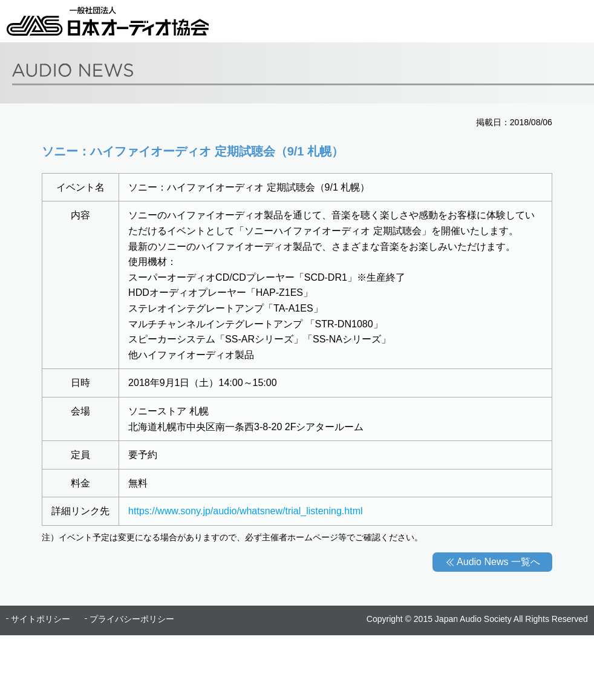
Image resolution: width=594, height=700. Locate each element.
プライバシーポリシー (132, 619)
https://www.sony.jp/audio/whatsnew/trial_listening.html (245, 511)
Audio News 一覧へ (498, 562)
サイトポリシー (41, 619)
